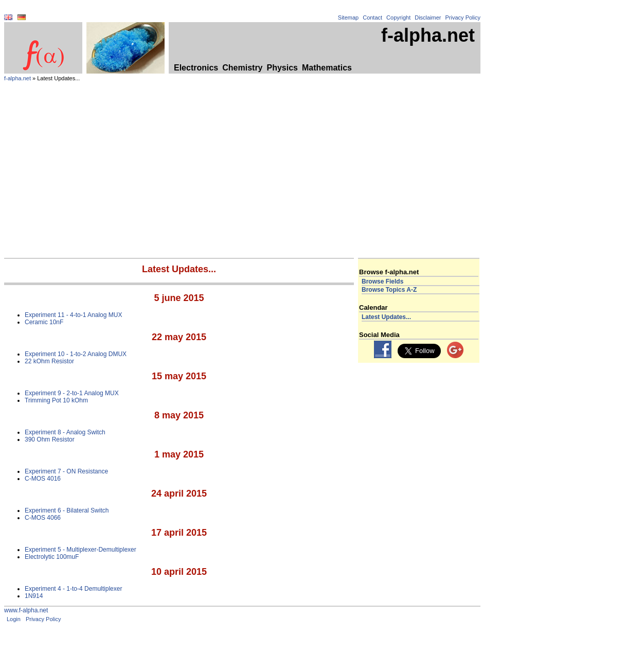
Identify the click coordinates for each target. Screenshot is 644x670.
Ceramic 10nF (44, 322)
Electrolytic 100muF (52, 557)
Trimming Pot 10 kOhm (56, 400)
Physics (282, 68)
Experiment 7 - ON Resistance (66, 471)
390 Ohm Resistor (50, 439)
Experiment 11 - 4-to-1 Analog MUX (73, 315)
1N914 (34, 596)
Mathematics (327, 68)
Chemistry (242, 68)
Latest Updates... (386, 317)
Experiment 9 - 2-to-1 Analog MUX (72, 393)
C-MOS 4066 (43, 518)
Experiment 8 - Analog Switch (65, 432)
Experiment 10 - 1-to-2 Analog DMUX (76, 354)
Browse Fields (382, 281)
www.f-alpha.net (26, 610)
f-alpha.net (17, 78)
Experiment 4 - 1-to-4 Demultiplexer (73, 589)
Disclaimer (428, 17)
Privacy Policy (463, 17)
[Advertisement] (242, 181)
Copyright (398, 17)
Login (14, 619)
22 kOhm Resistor (49, 361)
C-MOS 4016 (43, 479)
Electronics (196, 68)
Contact (372, 17)
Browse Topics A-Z (389, 290)
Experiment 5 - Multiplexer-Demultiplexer (80, 550)
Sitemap (348, 17)
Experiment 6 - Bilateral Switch (67, 510)
